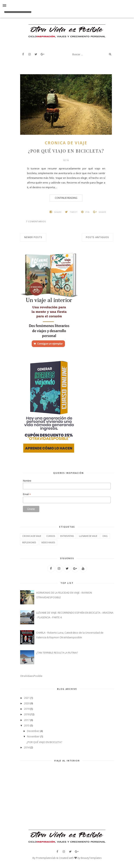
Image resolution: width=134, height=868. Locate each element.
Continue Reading (66, 198)
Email (27, 495)
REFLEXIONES (29, 542)
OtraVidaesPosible (31, 676)
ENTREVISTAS (67, 536)
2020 (27, 703)
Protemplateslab (46, 858)
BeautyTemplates (91, 858)
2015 (27, 725)
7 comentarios (36, 221)
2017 (27, 720)
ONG (105, 536)
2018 (27, 714)
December (33, 731)
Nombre (27, 481)
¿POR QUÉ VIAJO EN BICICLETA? (66, 151)
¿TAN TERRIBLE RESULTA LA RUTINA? (57, 653)
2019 (27, 709)
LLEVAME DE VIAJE (88, 536)
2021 (27, 698)
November (33, 736)
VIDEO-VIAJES (48, 542)
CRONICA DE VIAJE (66, 143)
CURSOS (51, 536)
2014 (27, 747)
